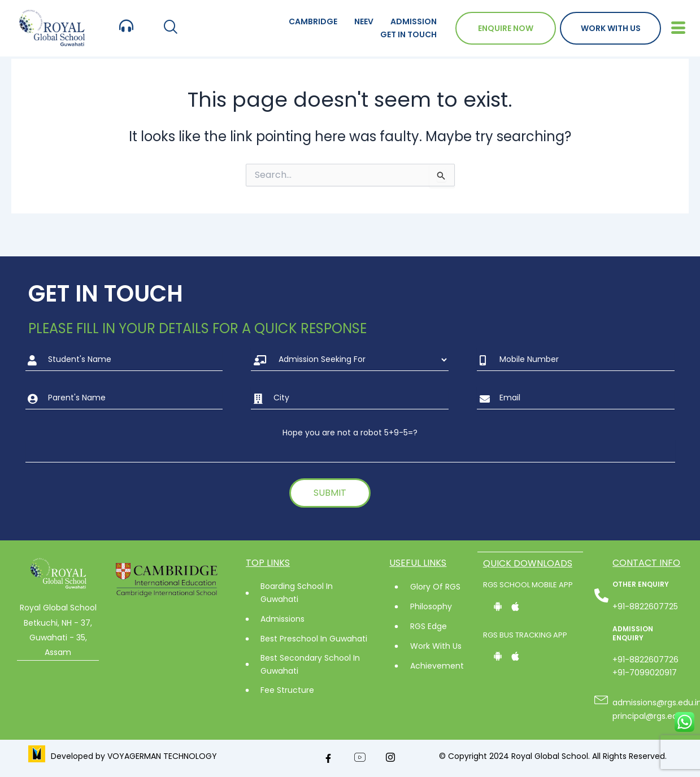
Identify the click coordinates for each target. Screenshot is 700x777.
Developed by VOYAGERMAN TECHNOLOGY (134, 756)
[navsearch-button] (170, 28)
